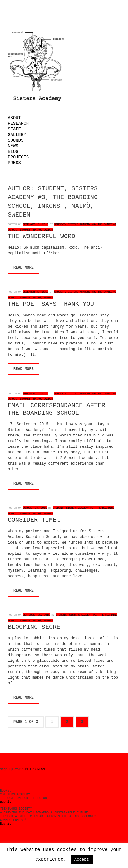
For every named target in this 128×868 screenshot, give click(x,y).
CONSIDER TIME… (34, 520)
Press (14, 163)
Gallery (17, 135)
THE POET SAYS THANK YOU (51, 304)
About (14, 118)
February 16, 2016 (36, 224)
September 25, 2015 (36, 615)
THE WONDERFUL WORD (42, 236)
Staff (14, 129)
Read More (24, 268)
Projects (18, 157)
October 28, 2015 (35, 508)
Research (18, 124)
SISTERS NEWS (34, 770)
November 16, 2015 (36, 393)
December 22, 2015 (36, 292)
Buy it (6, 802)
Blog (13, 152)
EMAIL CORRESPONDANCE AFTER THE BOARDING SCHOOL (57, 409)
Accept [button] (82, 859)
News (13, 146)
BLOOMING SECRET (36, 627)
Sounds (16, 140)
